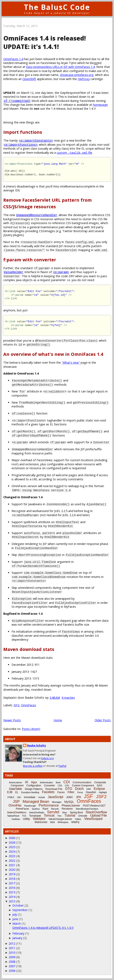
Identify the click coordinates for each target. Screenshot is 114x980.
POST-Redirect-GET (94, 806)
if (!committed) (17, 101)
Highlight (103, 792)
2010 (12, 953)
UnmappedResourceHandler (37, 215)
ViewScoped (93, 819)
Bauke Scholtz (37, 745)
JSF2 (16, 705)
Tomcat (49, 815)
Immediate (30, 797)
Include (42, 797)
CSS (60, 786)
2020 (12, 870)
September (20, 910)
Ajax (34, 782)
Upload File (98, 815)
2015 (12, 892)
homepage (100, 105)
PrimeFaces (22, 809)
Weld (52, 822)
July (15, 914)
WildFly (75, 822)
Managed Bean (36, 801)
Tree (59, 816)
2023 (12, 856)
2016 (12, 888)
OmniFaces (29, 705)
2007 (12, 966)
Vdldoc (78, 819)
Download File (54, 789)
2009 (12, 957)
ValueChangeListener (60, 819)
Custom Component (83, 786)
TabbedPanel (13, 816)
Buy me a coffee (33, 766)
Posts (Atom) (31, 729)
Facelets (48, 792)
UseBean (16, 819)
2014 (12, 897)
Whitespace (63, 822)
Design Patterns (34, 789)
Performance (49, 805)
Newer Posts (12, 720)
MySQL (69, 802)
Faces (61, 792)
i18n (19, 797)
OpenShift (29, 79)
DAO (100, 786)
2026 (12, 842)
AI (26, 782)
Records (55, 809)
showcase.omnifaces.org (77, 75)
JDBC (70, 797)
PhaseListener (71, 805)
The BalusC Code (57, 7)
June (15, 919)
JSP (16, 802)
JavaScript (56, 797)
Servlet (53, 812)
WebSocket (41, 822)
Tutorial (70, 815)
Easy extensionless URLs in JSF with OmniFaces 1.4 (61, 67)
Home (58, 720)
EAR (89, 789)
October (18, 905)
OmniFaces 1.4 (13, 59)
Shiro (64, 813)
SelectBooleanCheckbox (87, 809)
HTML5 (11, 797)
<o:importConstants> (36, 140)
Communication (82, 782)
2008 (12, 962)
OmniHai (15, 805)
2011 (12, 948)
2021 (12, 865)
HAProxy (84, 79)
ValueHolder (14, 272)
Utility (26, 819)
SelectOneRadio (37, 813)
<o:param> (61, 272)
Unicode (83, 816)
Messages (57, 802)
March (17, 924)
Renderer (67, 809)
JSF (88, 796)
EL (17, 792)
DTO (69, 789)
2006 (12, 971)
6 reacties (68, 698)
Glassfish (91, 792)
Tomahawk (35, 816)
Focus (80, 792)
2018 (12, 879)
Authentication (46, 783)
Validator (39, 819)
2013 (12, 901)
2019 (12, 874)
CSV (67, 786)
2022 (12, 861)
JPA (79, 797)
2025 (12, 847)
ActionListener (16, 783)
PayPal (62, 766)
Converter (49, 786)
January (17, 938)
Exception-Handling (30, 792)
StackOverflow (96, 812)
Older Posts (103, 720)
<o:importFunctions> (21, 145)
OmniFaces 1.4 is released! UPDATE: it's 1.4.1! (45, 42)
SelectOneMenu (17, 812)
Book (58, 783)
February (18, 933)
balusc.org (47, 758)
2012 (12, 943)
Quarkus (36, 809)
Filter (71, 792)
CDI (67, 782)
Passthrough (30, 806)
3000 (12, 838)
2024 (12, 851)
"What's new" (71, 363)
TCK (24, 816)
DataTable (16, 789)
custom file (74, 153)
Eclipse (99, 789)
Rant (45, 809)
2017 (12, 883)
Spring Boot (76, 812)
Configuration (34, 786)
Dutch (79, 789)
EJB (10, 792)
